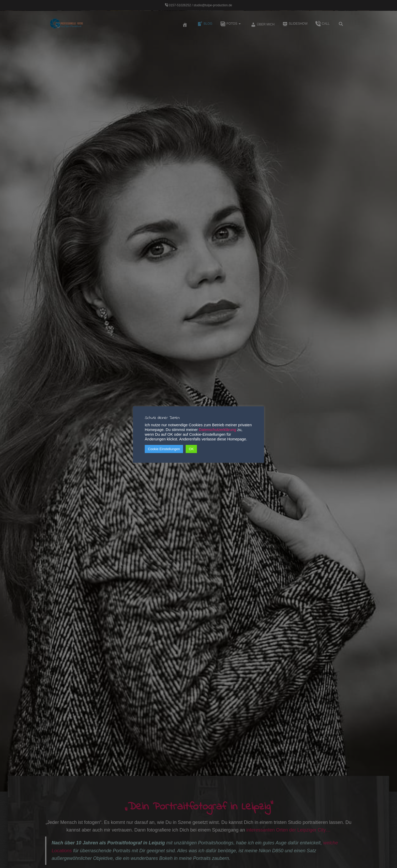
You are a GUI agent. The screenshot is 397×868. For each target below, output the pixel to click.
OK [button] (191, 449)
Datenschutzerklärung (218, 430)
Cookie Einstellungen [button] (164, 449)
